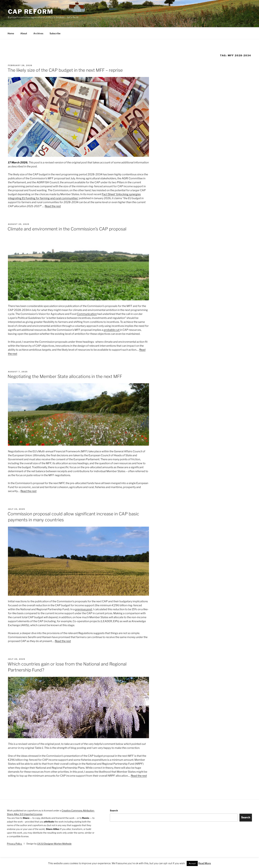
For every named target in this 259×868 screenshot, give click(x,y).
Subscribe (55, 33)
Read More (205, 863)
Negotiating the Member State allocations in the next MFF (65, 376)
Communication (87, 314)
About (24, 33)
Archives (38, 33)
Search (114, 810)
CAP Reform (31, 12)
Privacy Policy (15, 844)
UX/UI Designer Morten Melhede (54, 844)
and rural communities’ (64, 198)
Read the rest (53, 206)
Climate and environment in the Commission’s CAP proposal (67, 229)
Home (11, 33)
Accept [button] (192, 863)
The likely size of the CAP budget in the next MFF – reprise (65, 70)
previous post (84, 609)
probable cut (112, 330)
